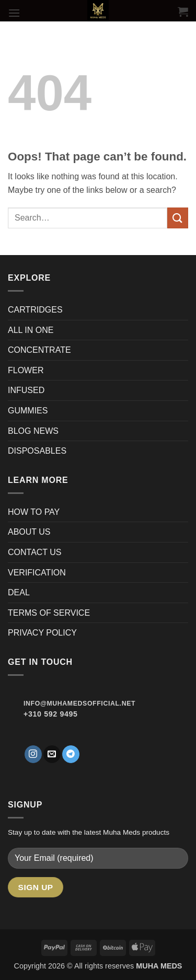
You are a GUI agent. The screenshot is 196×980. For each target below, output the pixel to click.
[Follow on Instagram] (33, 754)
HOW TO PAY (34, 512)
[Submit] (178, 218)
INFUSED (26, 390)
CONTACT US (35, 552)
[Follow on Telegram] (71, 754)
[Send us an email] (52, 754)
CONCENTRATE (41, 350)
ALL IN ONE (31, 330)
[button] (14, 13)
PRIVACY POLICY (42, 633)
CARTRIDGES (35, 310)
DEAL (19, 592)
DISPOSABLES (37, 451)
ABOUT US (29, 532)
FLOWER (26, 370)
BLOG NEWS (33, 431)
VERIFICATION (37, 573)
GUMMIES (28, 411)
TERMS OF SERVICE (49, 613)
